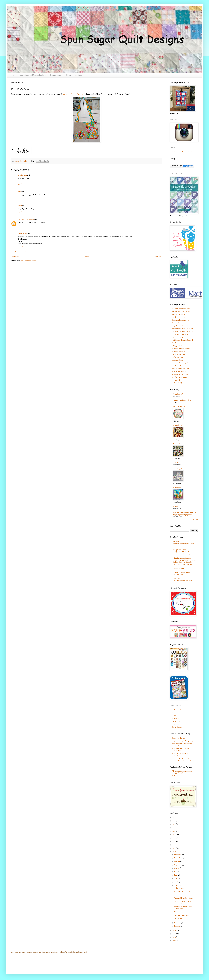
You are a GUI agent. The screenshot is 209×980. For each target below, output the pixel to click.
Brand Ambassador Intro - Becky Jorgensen (183, 545)
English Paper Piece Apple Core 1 (183, 329)
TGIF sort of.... (179, 912)
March (177, 885)
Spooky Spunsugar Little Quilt (183, 369)
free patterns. (56, 75)
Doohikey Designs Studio (182, 572)
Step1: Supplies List (179, 738)
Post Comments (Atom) (29, 261)
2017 (174, 824)
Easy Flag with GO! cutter (181, 326)
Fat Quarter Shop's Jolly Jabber (183, 400)
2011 (174, 845)
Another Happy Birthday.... (183, 898)
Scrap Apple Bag (178, 360)
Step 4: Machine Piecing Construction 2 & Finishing (182, 759)
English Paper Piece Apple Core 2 (183, 332)
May (176, 879)
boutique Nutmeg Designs (73, 94)
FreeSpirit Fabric (178, 568)
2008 (174, 931)
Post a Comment (20, 252)
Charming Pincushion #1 (180, 320)
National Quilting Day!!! (182, 892)
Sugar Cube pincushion (180, 372)
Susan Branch (177, 727)
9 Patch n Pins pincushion (181, 309)
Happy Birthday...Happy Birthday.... (182, 902)
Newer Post (16, 257)
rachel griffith (22, 175)
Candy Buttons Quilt (179, 317)
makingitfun (177, 542)
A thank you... (179, 888)
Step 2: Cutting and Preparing (182, 741)
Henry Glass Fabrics (179, 550)
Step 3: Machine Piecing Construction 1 (180, 750)
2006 (174, 937)
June (176, 875)
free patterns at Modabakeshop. (32, 75)
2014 (174, 835)
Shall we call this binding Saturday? (183, 908)
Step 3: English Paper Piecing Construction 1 (182, 745)
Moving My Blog (178, 575)
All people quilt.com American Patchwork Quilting (182, 772)
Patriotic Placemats (178, 352)
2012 (174, 841)
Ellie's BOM (176, 721)
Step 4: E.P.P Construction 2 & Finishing (183, 754)
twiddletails (177, 488)
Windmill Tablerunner (180, 377)
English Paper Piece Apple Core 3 (183, 334)
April (176, 882)
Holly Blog (176, 579)
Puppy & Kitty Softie (179, 354)
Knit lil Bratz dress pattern (181, 343)
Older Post (157, 257)
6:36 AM (21, 247)
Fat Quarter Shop (178, 716)
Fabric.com (176, 719)
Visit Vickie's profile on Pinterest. (181, 152)
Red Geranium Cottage (26, 220)
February (178, 923)
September (178, 865)
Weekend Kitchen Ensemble (182, 375)
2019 (174, 817)
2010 (174, 848)
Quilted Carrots (177, 357)
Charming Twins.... (181, 895)
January (177, 926)
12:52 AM (21, 198)
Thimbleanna (177, 506)
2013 (174, 838)
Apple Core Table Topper (181, 312)
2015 (174, 831)
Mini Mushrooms (178, 713)
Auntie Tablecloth (178, 315)
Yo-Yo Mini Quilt (178, 383)
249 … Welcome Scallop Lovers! (183, 581)
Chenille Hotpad (178, 323)
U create (176, 463)
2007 (174, 934)
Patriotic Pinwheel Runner (181, 349)
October (177, 861)
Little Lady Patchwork (180, 710)
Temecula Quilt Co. (180, 425)
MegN (20, 206)
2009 (174, 852)
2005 (174, 941)
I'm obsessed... (179, 918)
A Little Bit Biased (179, 444)
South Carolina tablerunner (182, 366)
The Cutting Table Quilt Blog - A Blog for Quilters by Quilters (184, 514)
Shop (69, 75)
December (178, 855)
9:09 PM (20, 184)
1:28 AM (20, 226)
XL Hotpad (176, 380)
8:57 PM (20, 212)
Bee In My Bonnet (179, 407)
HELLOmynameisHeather (182, 558)
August (177, 868)
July (176, 872)
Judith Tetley (22, 234)
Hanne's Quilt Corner (180, 469)
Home (12, 75)
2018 (174, 821)
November (178, 858)
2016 (174, 828)
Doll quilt (175, 776)
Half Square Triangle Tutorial (182, 340)
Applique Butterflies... (181, 915)
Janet (19, 192)
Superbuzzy (176, 724)
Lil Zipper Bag (177, 346)
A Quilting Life (178, 394)
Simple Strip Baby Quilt (180, 363)
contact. (78, 75)
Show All (195, 520)
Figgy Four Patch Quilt (180, 337)
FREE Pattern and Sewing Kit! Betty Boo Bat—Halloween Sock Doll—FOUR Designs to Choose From (185, 562)
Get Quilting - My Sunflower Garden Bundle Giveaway (182, 553)
